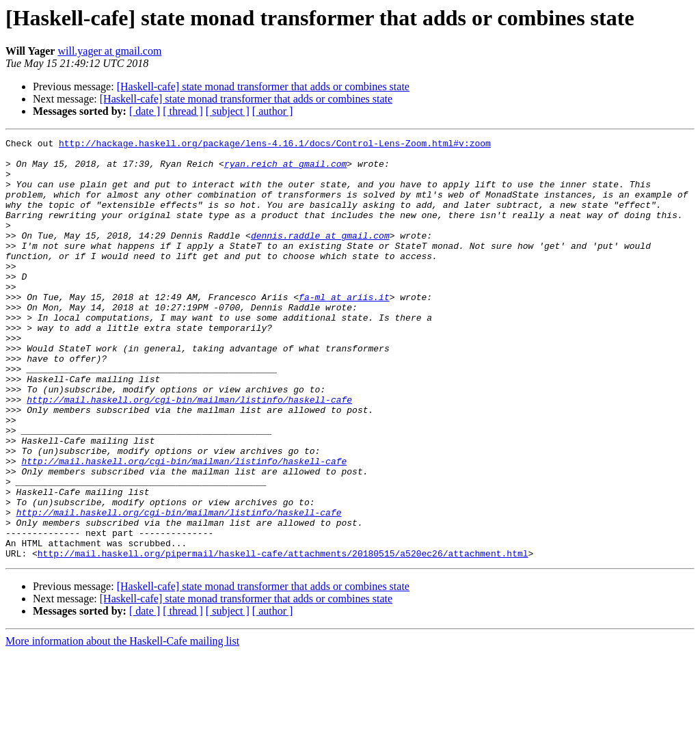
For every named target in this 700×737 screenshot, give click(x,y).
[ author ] (273, 111)
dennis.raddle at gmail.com (320, 256)
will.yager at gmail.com (109, 51)
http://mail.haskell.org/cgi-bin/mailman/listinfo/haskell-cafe (189, 453)
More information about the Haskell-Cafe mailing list (122, 725)
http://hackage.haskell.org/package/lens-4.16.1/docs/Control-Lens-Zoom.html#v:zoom (275, 145)
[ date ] (145, 111)
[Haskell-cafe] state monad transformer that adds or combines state (263, 86)
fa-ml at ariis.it (344, 330)
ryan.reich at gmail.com (285, 170)
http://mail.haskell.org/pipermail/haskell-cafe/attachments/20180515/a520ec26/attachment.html (283, 637)
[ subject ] (228, 111)
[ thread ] (183, 111)
